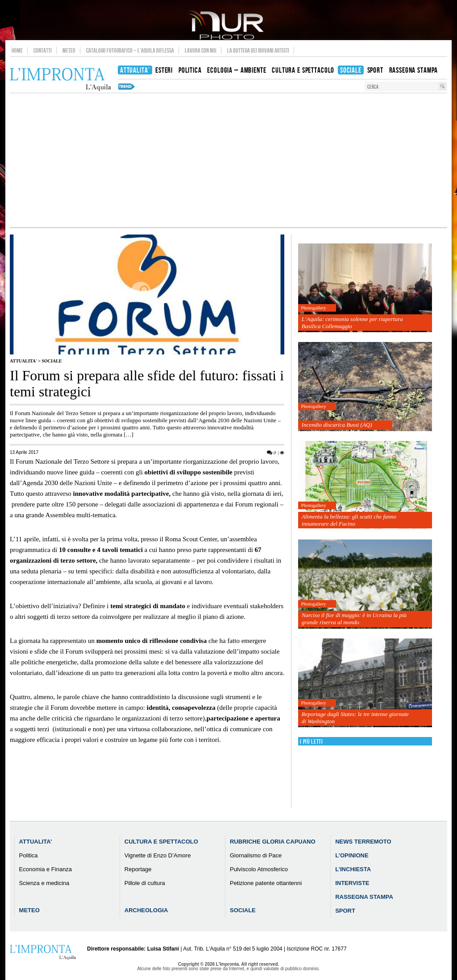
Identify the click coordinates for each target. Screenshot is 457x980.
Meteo (69, 50)
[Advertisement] (228, 160)
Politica (29, 855)
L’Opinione (352, 855)
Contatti (43, 50)
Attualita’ (36, 842)
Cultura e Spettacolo (161, 842)
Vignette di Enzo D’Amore (158, 855)
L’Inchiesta (353, 869)
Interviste (352, 883)
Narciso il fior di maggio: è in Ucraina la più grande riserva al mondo (354, 619)
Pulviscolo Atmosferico (259, 869)
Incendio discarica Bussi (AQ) (337, 425)
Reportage (138, 869)
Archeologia (146, 910)
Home (17, 50)
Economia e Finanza (46, 869)
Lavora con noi (201, 50)
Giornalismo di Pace (256, 855)
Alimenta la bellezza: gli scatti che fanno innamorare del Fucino (349, 520)
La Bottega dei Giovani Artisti (258, 50)
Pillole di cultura (145, 883)
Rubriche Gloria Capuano (273, 842)
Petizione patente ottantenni (266, 883)
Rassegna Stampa (364, 897)
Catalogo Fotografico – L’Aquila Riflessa (130, 50)
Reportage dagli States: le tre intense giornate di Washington (355, 718)
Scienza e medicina (44, 883)
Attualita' (23, 361)
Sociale (52, 361)
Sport (345, 911)
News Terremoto (363, 842)
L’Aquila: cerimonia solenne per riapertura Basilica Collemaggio (352, 323)
